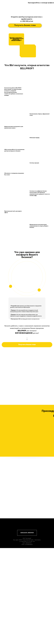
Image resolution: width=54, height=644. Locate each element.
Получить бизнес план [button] (25, 25)
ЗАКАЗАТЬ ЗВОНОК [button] (27, 629)
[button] (28, 51)
